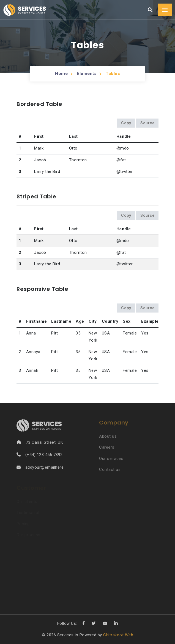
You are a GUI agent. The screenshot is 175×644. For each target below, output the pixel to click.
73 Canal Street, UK (45, 442)
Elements (87, 73)
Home (61, 73)
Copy (126, 123)
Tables (113, 73)
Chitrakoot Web (118, 635)
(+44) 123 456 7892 (44, 455)
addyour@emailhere (45, 467)
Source (147, 123)
